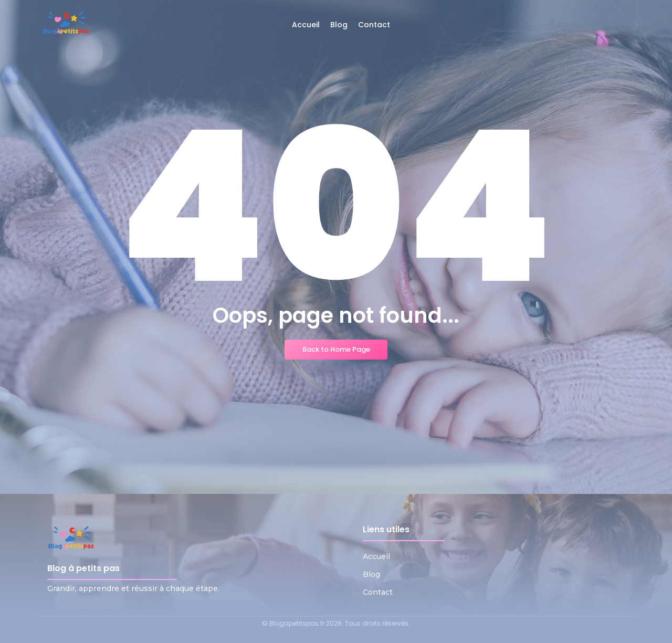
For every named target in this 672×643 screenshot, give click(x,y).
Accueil (376, 556)
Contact (378, 592)
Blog (371, 574)
